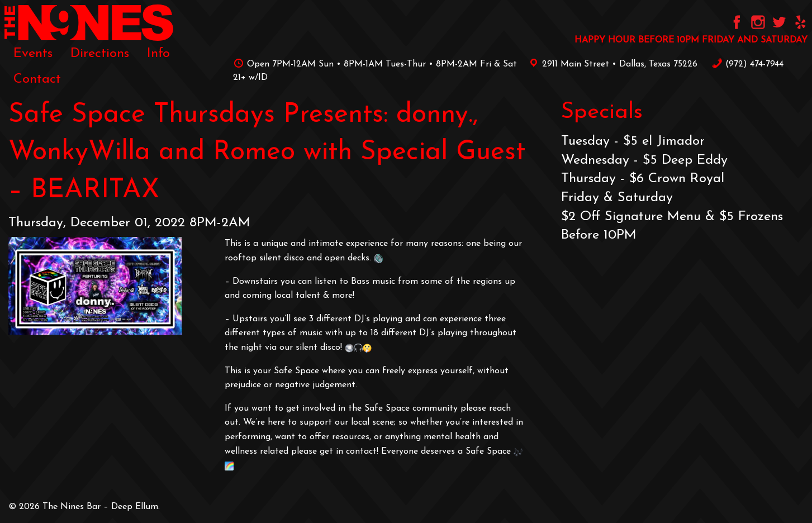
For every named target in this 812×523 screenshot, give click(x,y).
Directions (100, 54)
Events (33, 54)
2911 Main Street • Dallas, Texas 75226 (611, 64)
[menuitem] (33, 54)
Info (158, 54)
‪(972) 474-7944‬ (747, 64)
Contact (37, 79)
